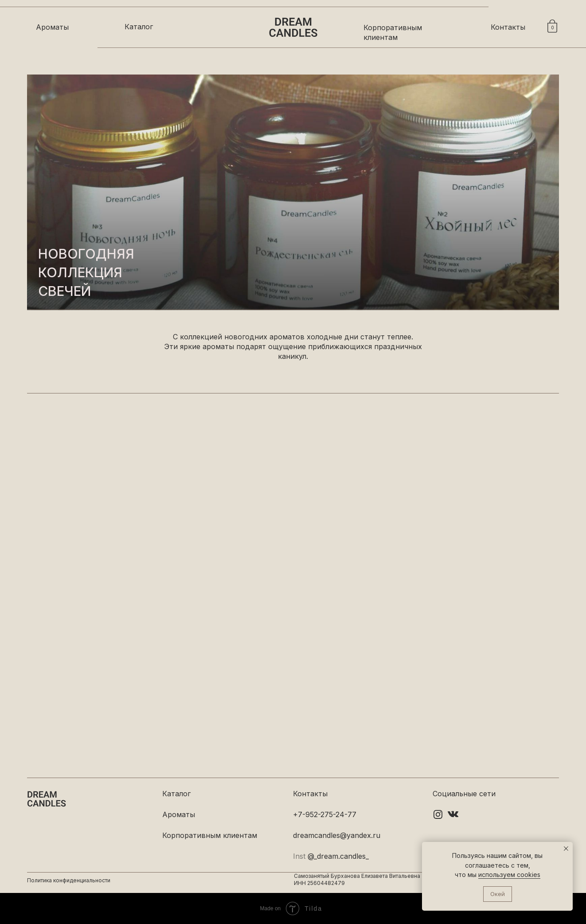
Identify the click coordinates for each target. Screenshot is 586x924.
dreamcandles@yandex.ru (337, 835)
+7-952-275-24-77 (325, 814)
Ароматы (52, 27)
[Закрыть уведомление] (566, 849)
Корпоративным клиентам (210, 835)
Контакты (508, 27)
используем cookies (509, 875)
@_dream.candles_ (338, 856)
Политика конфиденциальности (69, 880)
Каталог (139, 27)
